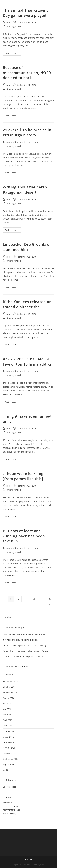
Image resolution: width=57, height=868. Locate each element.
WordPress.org (10, 813)
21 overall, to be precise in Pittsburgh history (27, 132)
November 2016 (10, 681)
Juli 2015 (7, 770)
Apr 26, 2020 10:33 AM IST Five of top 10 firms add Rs (27, 361)
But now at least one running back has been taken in (24, 536)
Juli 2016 (7, 703)
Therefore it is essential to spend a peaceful (23, 656)
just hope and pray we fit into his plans (21, 640)
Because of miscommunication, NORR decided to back (27, 73)
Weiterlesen (12, 53)
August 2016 (9, 698)
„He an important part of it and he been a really (25, 645)
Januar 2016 (8, 737)
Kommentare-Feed (11, 810)
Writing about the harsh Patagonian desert (25, 190)
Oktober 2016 (9, 687)
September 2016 (10, 692)
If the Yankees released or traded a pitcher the (27, 304)
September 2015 (10, 759)
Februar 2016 (9, 731)
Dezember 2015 (10, 742)
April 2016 (8, 720)
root (9, 22)
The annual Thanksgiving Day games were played (26, 13)
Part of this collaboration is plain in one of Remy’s (26, 651)
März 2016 (8, 726)
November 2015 (10, 748)
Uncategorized (14, 26)
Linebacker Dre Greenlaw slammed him (26, 247)
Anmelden (8, 803)
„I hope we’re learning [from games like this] (23, 476)
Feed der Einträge (11, 806)
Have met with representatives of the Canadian (24, 634)
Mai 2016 (7, 715)
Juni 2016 (7, 709)
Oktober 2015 (9, 753)
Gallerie (28, 859)
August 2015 (9, 765)
